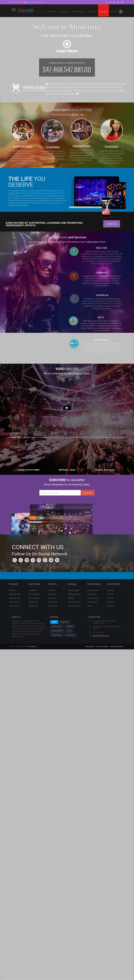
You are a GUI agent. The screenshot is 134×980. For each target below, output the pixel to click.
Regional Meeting (74, 594)
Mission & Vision (15, 594)
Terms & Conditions (102, 646)
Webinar (71, 598)
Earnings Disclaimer (117, 646)
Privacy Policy (14, 606)
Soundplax (52, 594)
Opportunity (79, 12)
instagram (111, 606)
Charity (90, 606)
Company (52, 12)
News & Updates (93, 590)
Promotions (33, 602)
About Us (13, 590)
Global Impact (57, 631)
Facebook (111, 590)
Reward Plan (33, 606)
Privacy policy (90, 646)
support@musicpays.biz (34, 2)
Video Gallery (93, 602)
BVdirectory (53, 606)
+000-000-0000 (16, 2)
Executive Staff (15, 598)
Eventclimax (53, 602)
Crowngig (52, 590)
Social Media (57, 635)
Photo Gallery (93, 598)
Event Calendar (74, 590)
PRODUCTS (65, 12)
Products (65, 622)
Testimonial (92, 594)
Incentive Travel (74, 606)
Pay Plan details (34, 594)
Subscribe (88, 493)
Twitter (110, 594)
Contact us (70, 635)
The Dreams (33, 590)
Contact (93, 12)
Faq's (69, 631)
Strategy (70, 626)
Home (41, 12)
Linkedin (110, 602)
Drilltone (52, 598)
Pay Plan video (34, 598)
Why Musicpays (14, 602)
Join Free (104, 12)
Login (113, 12)
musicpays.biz (33, 646)
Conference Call (74, 602)
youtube (110, 598)
